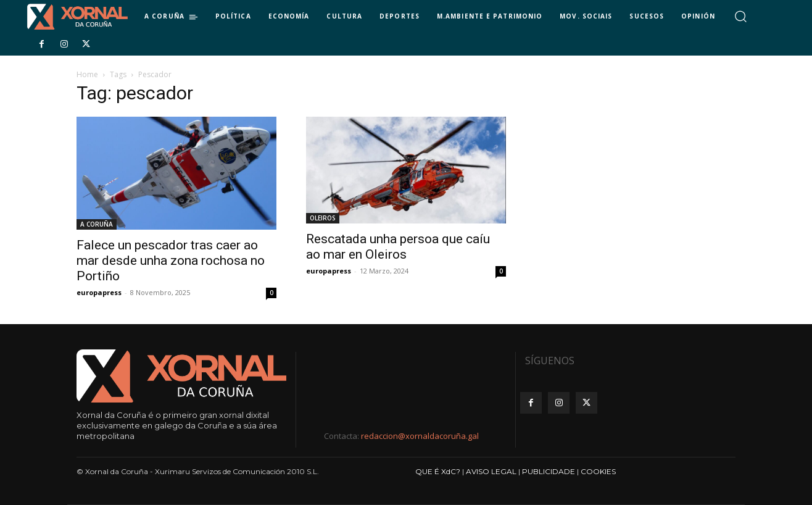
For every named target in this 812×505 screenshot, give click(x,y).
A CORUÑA (97, 224)
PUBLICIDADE (549, 471)
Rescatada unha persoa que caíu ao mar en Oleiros (398, 247)
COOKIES (598, 471)
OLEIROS (323, 218)
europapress (99, 292)
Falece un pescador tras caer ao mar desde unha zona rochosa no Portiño (171, 261)
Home (87, 74)
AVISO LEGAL (491, 471)
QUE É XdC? (438, 471)
